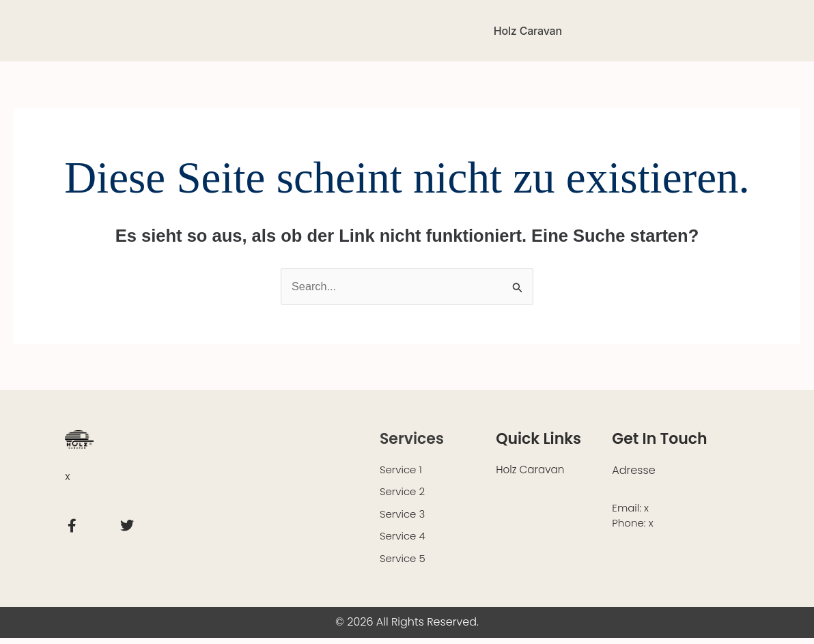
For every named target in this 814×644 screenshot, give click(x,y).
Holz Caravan (528, 31)
